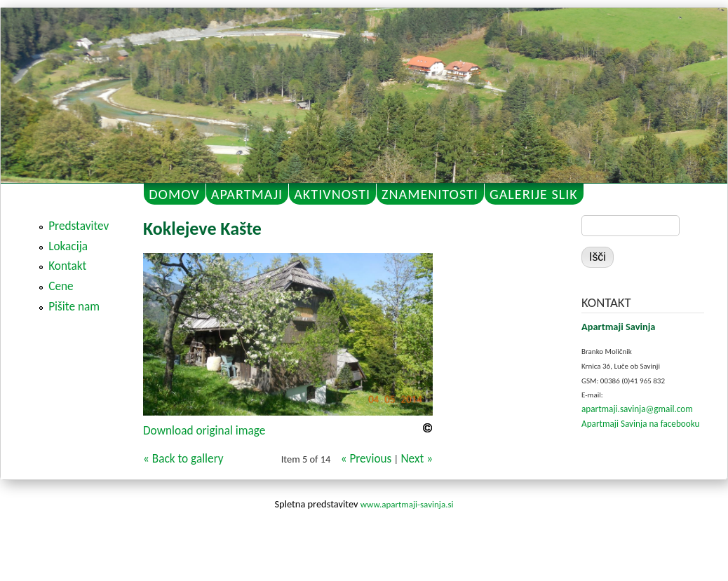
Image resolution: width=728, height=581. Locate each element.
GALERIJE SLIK (534, 194)
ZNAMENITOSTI (430, 194)
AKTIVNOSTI (332, 194)
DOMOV (174, 194)
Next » (417, 459)
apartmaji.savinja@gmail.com (637, 409)
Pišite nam (74, 307)
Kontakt (67, 266)
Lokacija (68, 246)
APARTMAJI (247, 194)
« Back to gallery (183, 459)
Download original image (204, 431)
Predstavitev (79, 226)
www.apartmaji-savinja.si (407, 504)
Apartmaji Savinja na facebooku (640, 424)
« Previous (366, 459)
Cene (61, 286)
